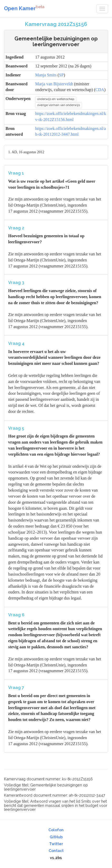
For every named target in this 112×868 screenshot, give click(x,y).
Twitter (56, 844)
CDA (100, 90)
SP (61, 75)
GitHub (56, 837)
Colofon (56, 830)
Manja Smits (46, 75)
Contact (56, 851)
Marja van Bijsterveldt (54, 84)
